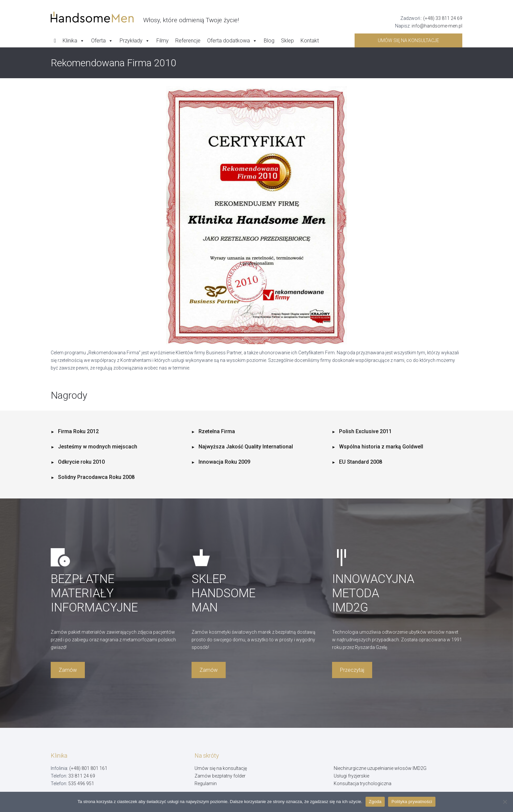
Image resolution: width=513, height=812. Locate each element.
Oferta (102, 41)
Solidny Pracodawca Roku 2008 (96, 477)
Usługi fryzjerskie (351, 776)
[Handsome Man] (145, 17)
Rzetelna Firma (217, 431)
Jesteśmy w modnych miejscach (98, 447)
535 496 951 (81, 783)
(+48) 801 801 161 (88, 768)
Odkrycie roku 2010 (81, 462)
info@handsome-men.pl (437, 26)
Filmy (163, 41)
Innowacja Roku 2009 (224, 462)
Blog (269, 41)
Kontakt (310, 41)
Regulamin (206, 783)
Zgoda (375, 802)
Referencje (188, 41)
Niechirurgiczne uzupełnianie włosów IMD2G (380, 768)
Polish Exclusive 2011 (365, 431)
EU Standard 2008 (361, 462)
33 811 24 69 (82, 776)
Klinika (74, 41)
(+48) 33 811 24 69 (443, 18)
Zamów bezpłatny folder (220, 776)
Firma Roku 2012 (78, 431)
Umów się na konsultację (221, 768)
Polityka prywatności (412, 802)
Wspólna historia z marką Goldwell (381, 447)
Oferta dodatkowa (232, 41)
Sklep (287, 41)
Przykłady (135, 41)
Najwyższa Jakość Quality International (246, 447)
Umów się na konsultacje (408, 40)
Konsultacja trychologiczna (363, 783)
